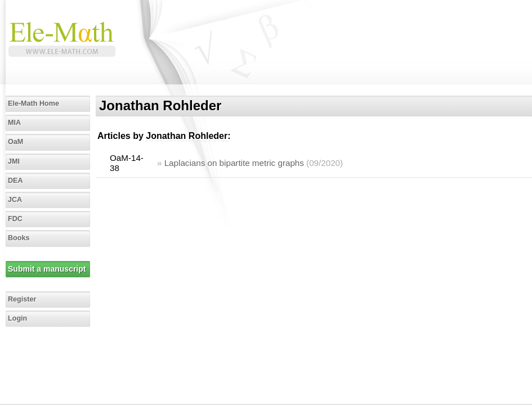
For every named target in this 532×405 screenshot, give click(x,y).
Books (19, 238)
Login (17, 318)
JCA (15, 200)
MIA (14, 123)
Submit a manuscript (47, 269)
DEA (15, 181)
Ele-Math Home (33, 103)
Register (22, 299)
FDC (15, 219)
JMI (14, 161)
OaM (15, 142)
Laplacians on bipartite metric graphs (234, 163)
